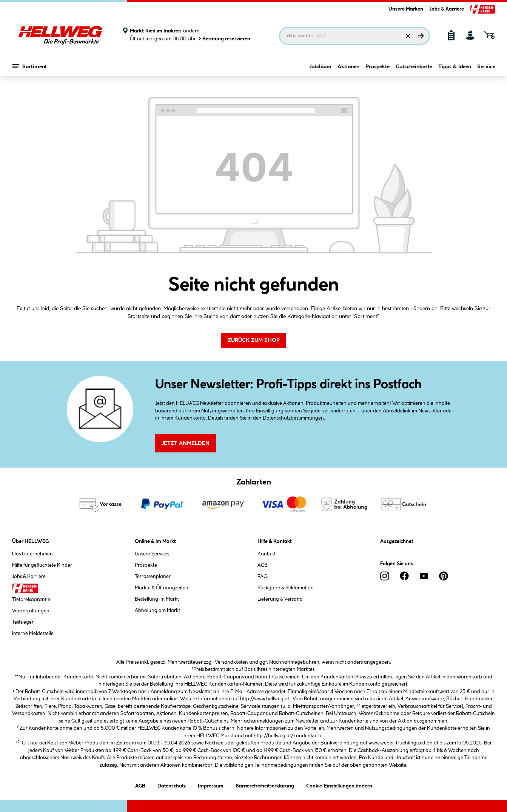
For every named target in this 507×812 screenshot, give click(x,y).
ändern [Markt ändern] (191, 31)
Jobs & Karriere (447, 9)
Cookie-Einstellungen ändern (339, 785)
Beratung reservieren (224, 39)
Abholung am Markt (157, 611)
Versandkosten (231, 662)
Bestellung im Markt (157, 599)
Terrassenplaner (153, 577)
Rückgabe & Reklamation (286, 588)
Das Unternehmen (32, 554)
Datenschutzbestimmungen (293, 418)
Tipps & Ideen (455, 67)
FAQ (263, 577)
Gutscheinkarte (414, 67)
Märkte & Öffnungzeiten (162, 588)
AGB (263, 565)
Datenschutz (172, 785)
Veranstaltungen (31, 611)
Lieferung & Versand (280, 599)
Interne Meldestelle (33, 634)
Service (486, 67)
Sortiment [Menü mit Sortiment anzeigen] (30, 66)
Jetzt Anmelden (186, 443)
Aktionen (348, 67)
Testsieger (23, 622)
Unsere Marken (406, 9)
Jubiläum (320, 67)
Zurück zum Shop (254, 340)
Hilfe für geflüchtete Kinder (42, 565)
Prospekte (378, 67)
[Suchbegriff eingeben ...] (354, 36)
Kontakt (267, 554)
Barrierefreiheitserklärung (265, 785)
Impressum (211, 785)
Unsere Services (152, 554)
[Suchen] (421, 36)
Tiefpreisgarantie (31, 600)
